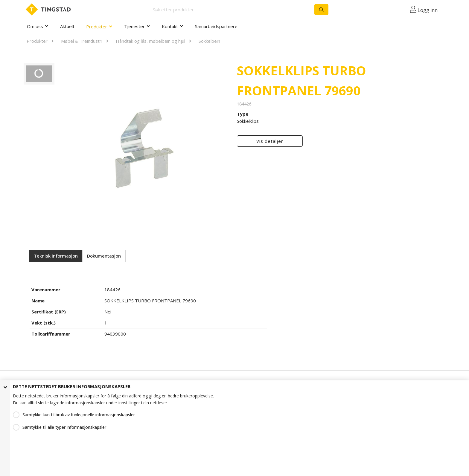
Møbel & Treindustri (82, 41)
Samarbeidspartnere (216, 26)
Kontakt (170, 26)
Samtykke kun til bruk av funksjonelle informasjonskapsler (79, 415)
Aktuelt (67, 26)
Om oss (35, 26)
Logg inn (428, 10)
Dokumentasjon (104, 256)
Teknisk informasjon (56, 256)
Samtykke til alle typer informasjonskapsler (64, 427)
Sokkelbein (209, 41)
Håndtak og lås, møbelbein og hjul (150, 41)
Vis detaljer (270, 141)
